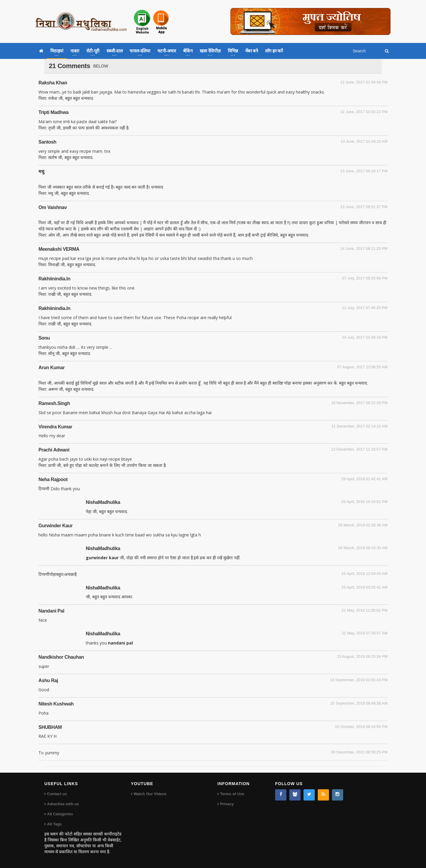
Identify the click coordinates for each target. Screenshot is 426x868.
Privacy (227, 804)
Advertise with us (63, 804)
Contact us (57, 794)
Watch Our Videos (150, 794)
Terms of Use (232, 794)
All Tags (54, 824)
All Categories (60, 814)
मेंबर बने (252, 51)
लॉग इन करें (274, 51)
